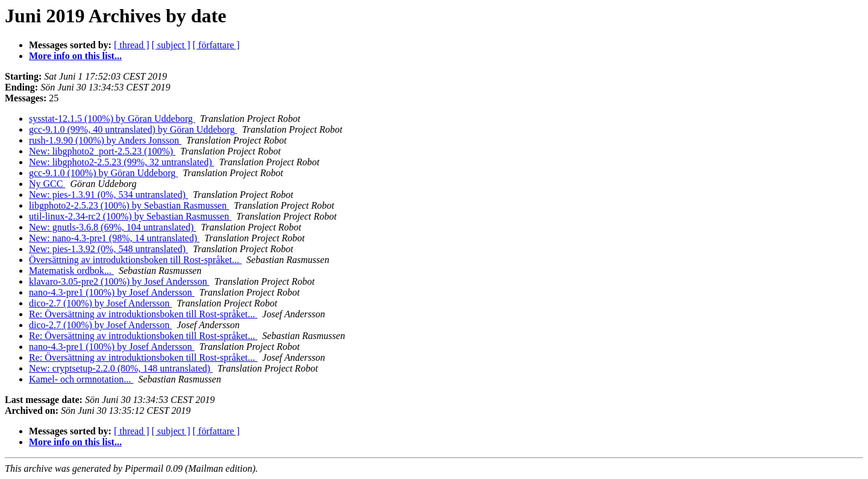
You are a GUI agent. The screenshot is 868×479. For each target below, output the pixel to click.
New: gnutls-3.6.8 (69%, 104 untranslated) (112, 227)
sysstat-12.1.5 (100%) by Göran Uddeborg (112, 119)
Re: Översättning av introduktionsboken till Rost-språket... (143, 314)
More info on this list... (75, 56)
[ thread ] (132, 45)
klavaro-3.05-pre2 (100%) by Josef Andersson (119, 281)
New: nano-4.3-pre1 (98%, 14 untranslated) (114, 238)
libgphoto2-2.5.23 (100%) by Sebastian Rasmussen (129, 205)
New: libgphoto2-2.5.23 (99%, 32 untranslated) (122, 162)
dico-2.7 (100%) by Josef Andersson (100, 303)
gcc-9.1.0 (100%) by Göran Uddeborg (103, 173)
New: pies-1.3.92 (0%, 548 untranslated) (108, 249)
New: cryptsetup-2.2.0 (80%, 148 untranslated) (121, 368)
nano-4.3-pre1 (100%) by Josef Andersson (112, 292)
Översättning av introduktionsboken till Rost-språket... (135, 260)
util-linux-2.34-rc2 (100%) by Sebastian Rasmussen (130, 216)
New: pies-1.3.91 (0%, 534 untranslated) (108, 195)
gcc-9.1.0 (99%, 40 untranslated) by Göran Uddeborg (133, 129)
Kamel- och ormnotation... (81, 379)
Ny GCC (47, 184)
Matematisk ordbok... (71, 271)
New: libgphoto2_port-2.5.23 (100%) (102, 151)
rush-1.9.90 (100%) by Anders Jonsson (105, 140)
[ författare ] (216, 45)
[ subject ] (171, 45)
